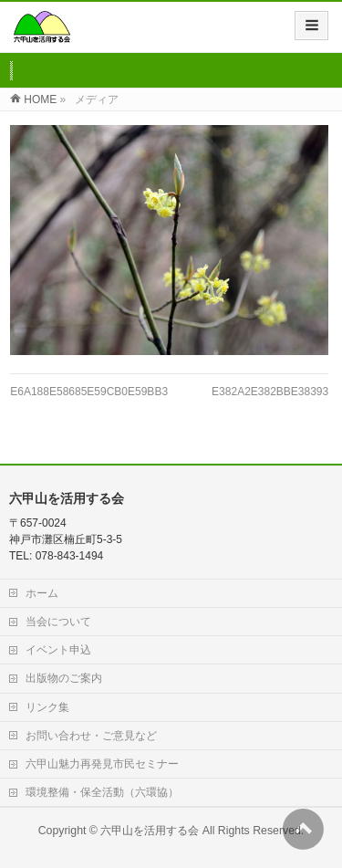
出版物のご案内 (64, 678)
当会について (58, 622)
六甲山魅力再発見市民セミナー (102, 764)
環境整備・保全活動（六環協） (102, 792)
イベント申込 (58, 650)
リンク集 (47, 707)
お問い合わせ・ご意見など (91, 736)
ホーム (42, 593)
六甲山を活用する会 (150, 831)
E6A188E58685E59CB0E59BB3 (89, 392)
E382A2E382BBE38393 (270, 392)
